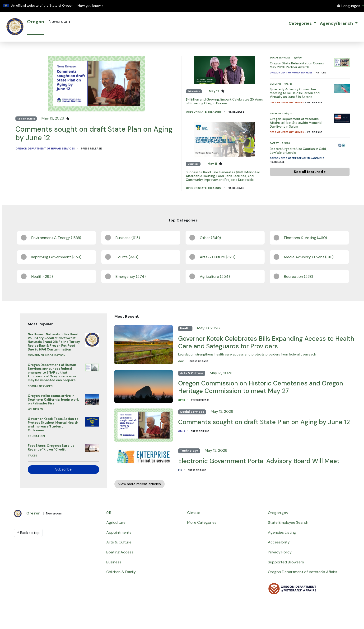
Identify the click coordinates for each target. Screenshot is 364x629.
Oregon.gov (278, 513)
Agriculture (116, 522)
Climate (194, 513)
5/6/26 (289, 84)
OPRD (182, 400)
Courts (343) (127, 257)
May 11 (213, 164)
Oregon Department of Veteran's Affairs (303, 572)
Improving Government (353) (56, 257)
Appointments (119, 532)
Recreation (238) (299, 276)
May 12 (214, 91)
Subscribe (63, 469)
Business (193, 164)
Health (185, 328)
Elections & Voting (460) (306, 238)
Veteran (276, 84)
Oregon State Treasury (204, 112)
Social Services (26, 119)
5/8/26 (298, 58)
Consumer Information (47, 355)
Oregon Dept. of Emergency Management (297, 158)
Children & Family (121, 572)
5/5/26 (288, 113)
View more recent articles (140, 484)
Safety (274, 143)
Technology (189, 451)
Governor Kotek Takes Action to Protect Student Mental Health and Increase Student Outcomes (53, 425)
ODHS (182, 431)
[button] (350, 6)
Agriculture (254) (215, 276)
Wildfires (35, 409)
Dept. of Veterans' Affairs (287, 103)
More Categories (202, 522)
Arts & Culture (192, 373)
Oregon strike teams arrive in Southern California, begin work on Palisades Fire (53, 400)
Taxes (32, 456)
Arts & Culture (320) (218, 257)
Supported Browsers (286, 562)
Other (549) (210, 238)
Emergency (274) (131, 276)
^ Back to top (28, 533)
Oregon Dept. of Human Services (291, 73)
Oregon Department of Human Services (45, 149)
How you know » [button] (90, 6)
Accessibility (279, 542)
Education (194, 91)
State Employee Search (288, 522)
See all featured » (310, 172)
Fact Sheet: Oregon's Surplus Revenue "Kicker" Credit (51, 448)
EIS (180, 470)
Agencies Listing (282, 532)
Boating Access (120, 552)
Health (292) (42, 276)
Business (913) (128, 238)
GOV (181, 361)
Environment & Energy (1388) (56, 238)
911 (109, 513)
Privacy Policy (280, 552)
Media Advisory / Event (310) (309, 257)
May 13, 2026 (53, 118)
